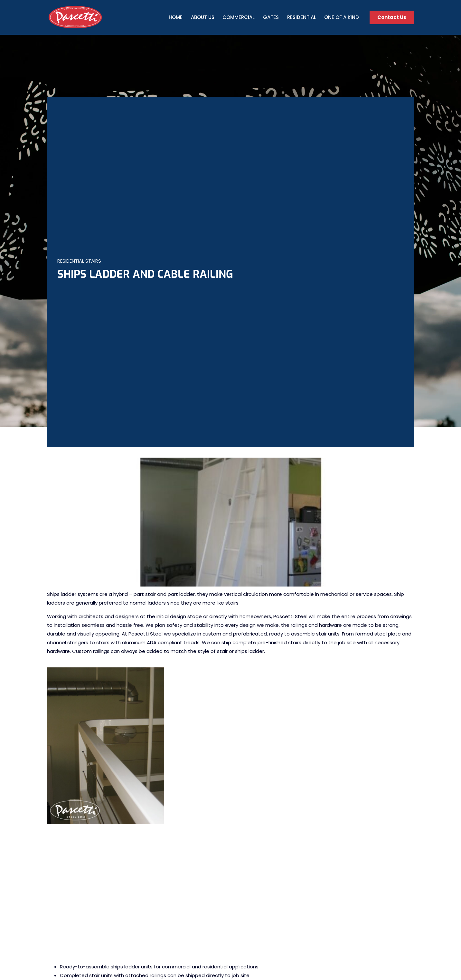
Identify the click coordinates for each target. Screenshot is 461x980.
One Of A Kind (342, 17)
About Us (203, 17)
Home (176, 17)
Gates (271, 17)
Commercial (239, 17)
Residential (302, 17)
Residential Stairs (79, 261)
